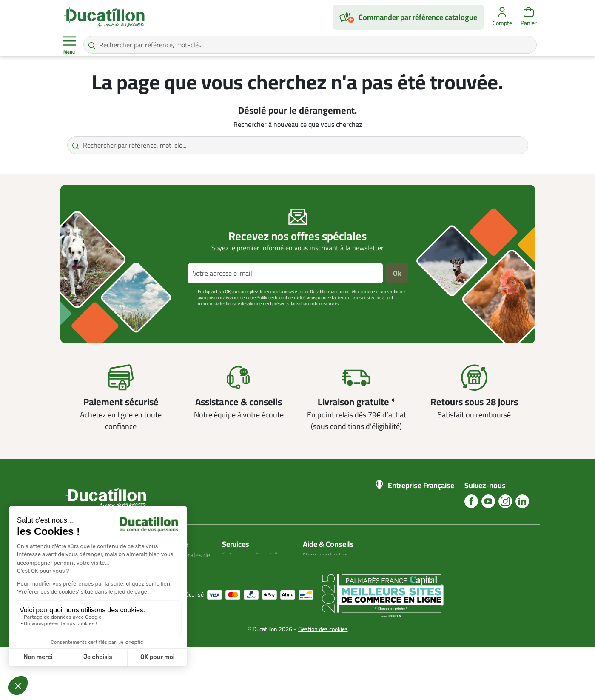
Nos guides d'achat (330, 575)
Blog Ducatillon (325, 565)
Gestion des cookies (323, 682)
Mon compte (240, 565)
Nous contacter (325, 555)
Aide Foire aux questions (338, 586)
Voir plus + (90, 316)
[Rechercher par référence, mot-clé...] (310, 45)
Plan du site (239, 575)
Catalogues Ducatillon (253, 555)
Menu (69, 45)
